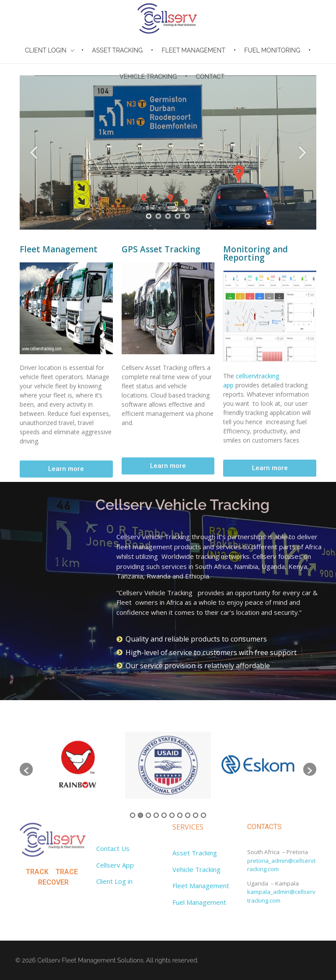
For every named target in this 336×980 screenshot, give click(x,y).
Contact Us (113, 848)
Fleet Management (201, 886)
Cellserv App (115, 865)
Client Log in (114, 881)
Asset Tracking (195, 853)
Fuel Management (199, 902)
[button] (66, 469)
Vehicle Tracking (196, 869)
